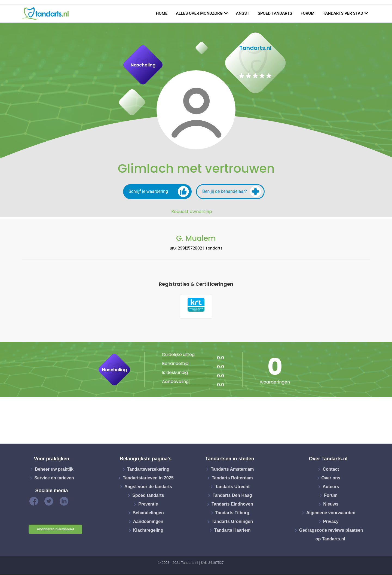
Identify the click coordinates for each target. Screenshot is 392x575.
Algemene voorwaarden (331, 514)
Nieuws (331, 505)
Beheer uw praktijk (54, 470)
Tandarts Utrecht (232, 488)
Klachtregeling (148, 531)
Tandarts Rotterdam (232, 479)
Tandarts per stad (343, 13)
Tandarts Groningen (232, 523)
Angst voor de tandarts (148, 488)
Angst (243, 13)
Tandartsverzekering (148, 470)
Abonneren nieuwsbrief (55, 530)
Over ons (331, 479)
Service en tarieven (54, 479)
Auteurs (331, 488)
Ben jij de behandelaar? (232, 191)
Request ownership (192, 212)
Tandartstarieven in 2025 (148, 479)
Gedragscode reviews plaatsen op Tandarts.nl (331, 536)
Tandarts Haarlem (232, 531)
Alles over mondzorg (199, 13)
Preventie (148, 505)
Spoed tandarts (275, 13)
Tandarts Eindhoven (232, 505)
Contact (331, 470)
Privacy (331, 523)
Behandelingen (148, 514)
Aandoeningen (148, 523)
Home (162, 13)
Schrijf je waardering (159, 191)
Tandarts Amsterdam (232, 470)
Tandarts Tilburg (232, 514)
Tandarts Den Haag (232, 496)
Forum (307, 13)
